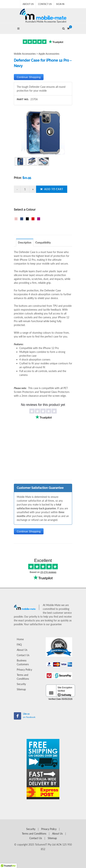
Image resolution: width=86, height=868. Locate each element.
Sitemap (21, 689)
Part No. (23, 99)
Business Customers (23, 662)
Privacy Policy (24, 670)
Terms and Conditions (23, 677)
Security (21, 684)
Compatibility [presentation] (43, 243)
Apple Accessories (49, 54)
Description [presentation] (25, 243)
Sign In (60, 4)
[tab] (25, 243)
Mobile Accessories (25, 54)
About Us (28, 4)
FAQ (19, 645)
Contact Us (45, 4)
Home (20, 639)
